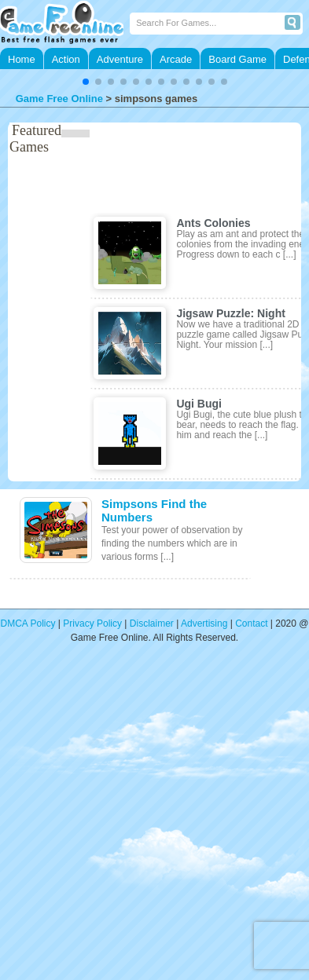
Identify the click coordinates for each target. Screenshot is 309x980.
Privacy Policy (92, 623)
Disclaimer (152, 623)
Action (66, 59)
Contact (251, 623)
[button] (86, 82)
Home (22, 59)
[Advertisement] (147, 822)
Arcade (176, 59)
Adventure (120, 59)
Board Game (237, 59)
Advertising (204, 623)
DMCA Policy (28, 623)
